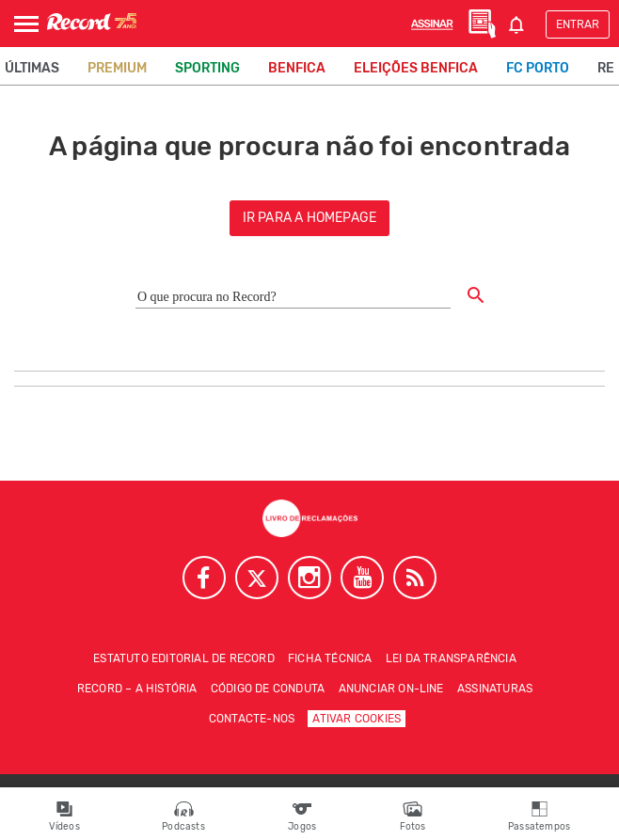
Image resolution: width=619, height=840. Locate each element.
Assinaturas (495, 689)
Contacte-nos (252, 719)
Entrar (578, 24)
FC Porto (538, 68)
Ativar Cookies (357, 719)
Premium (117, 68)
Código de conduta (268, 689)
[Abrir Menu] (26, 24)
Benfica (297, 68)
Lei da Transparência (451, 658)
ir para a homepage (310, 218)
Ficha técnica (330, 658)
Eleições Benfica (416, 68)
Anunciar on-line (391, 689)
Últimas (32, 68)
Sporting (207, 68)
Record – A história (137, 689)
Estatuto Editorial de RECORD (184, 658)
